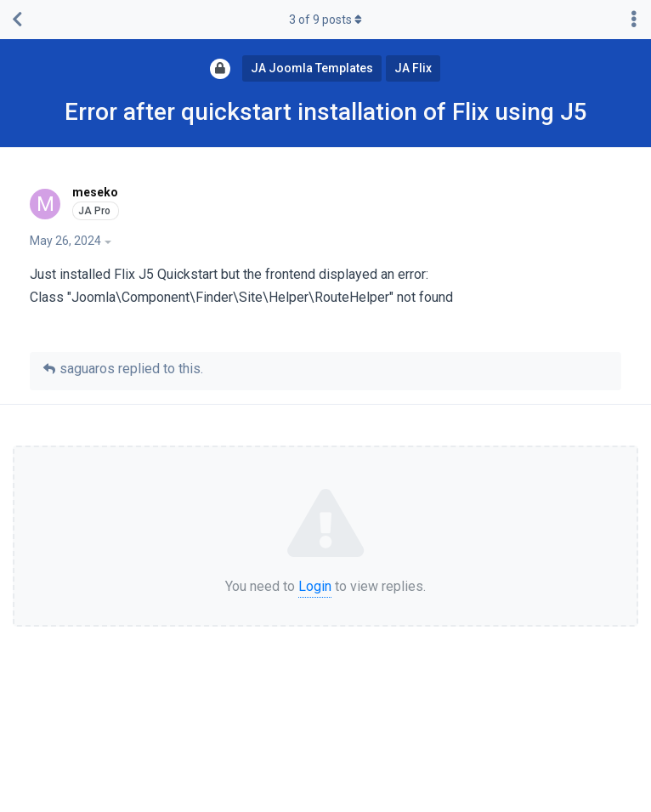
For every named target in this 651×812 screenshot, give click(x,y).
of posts (325, 20)
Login (315, 586)
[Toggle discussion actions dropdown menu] (634, 20)
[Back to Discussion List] (17, 20)
